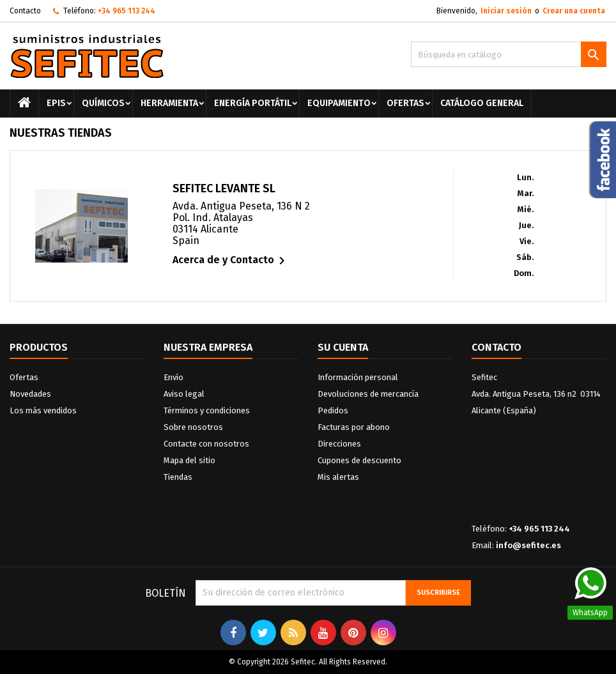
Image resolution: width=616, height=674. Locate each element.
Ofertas (405, 103)
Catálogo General (482, 103)
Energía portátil (253, 103)
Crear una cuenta (574, 11)
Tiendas (178, 477)
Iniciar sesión (506, 11)
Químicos (103, 103)
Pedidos (333, 410)
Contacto (25, 11)
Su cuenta (343, 347)
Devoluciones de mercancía (368, 394)
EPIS (56, 103)
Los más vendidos (43, 410)
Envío (173, 377)
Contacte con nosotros (206, 444)
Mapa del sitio (189, 460)
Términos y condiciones (207, 410)
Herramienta (169, 103)
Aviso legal (184, 394)
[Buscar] (509, 54)
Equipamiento (339, 103)
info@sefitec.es (528, 545)
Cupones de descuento (359, 460)
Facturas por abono (354, 427)
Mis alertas (338, 477)
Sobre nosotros (193, 427)
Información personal (358, 377)
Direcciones (339, 444)
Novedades (30, 394)
